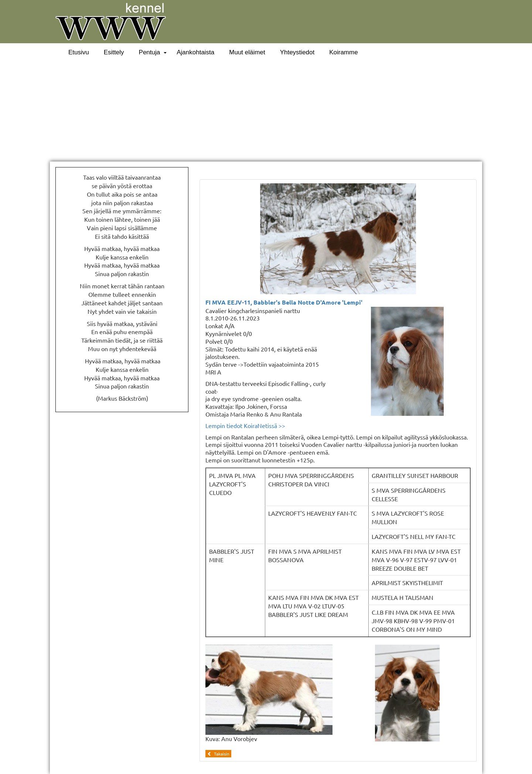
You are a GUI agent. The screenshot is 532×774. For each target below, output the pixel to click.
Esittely (114, 52)
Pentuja (150, 52)
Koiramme (343, 52)
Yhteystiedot (297, 52)
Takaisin (218, 754)
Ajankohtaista (195, 52)
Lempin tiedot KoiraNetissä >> (245, 425)
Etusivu (79, 52)
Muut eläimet (247, 52)
